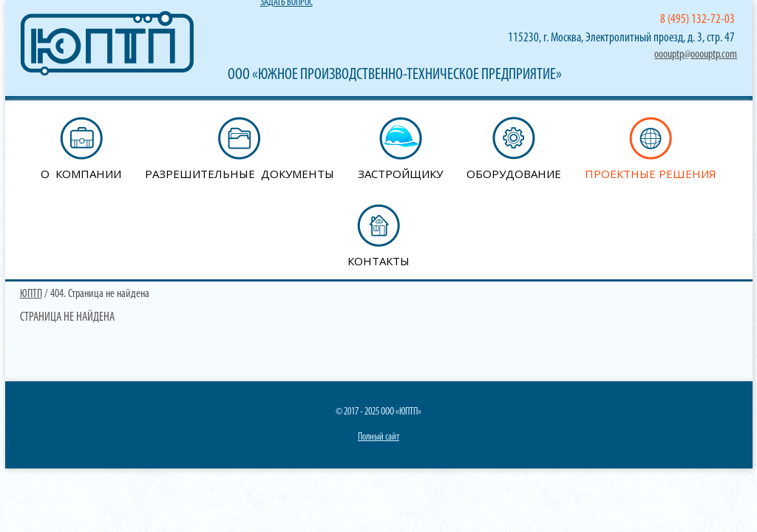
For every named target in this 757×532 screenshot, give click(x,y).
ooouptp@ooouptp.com (696, 55)
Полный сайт (378, 437)
